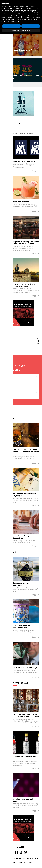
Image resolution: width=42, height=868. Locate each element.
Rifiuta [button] (11, 26)
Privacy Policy (28, 863)
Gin (8, 379)
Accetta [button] (31, 26)
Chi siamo (12, 863)
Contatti (20, 863)
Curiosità (8, 418)
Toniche (10, 385)
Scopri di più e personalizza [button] (21, 31)
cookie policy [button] (34, 12)
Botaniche (10, 390)
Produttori (10, 552)
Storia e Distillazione (16, 683)
